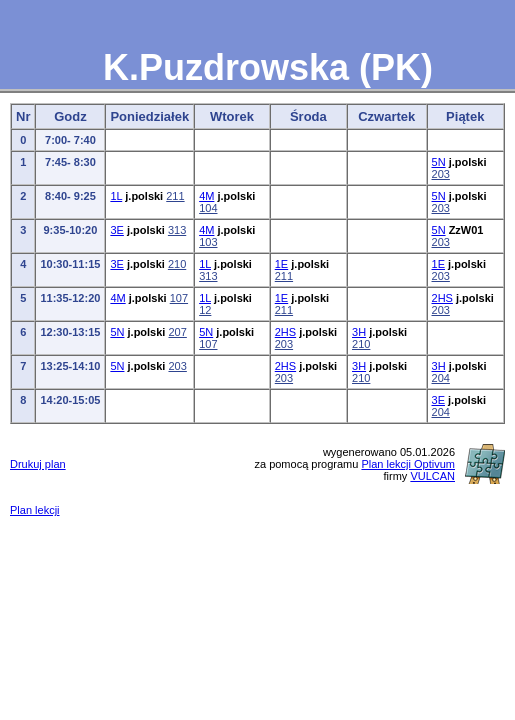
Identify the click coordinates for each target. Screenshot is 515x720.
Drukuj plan (38, 464)
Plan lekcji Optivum (408, 464)
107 (179, 298)
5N (439, 162)
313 (177, 230)
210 (177, 264)
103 (208, 242)
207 (177, 332)
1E (281, 264)
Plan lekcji (35, 510)
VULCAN (432, 476)
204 (441, 378)
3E (116, 230)
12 (205, 310)
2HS (442, 298)
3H (359, 332)
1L (116, 196)
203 (441, 174)
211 (175, 196)
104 (208, 208)
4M (206, 196)
